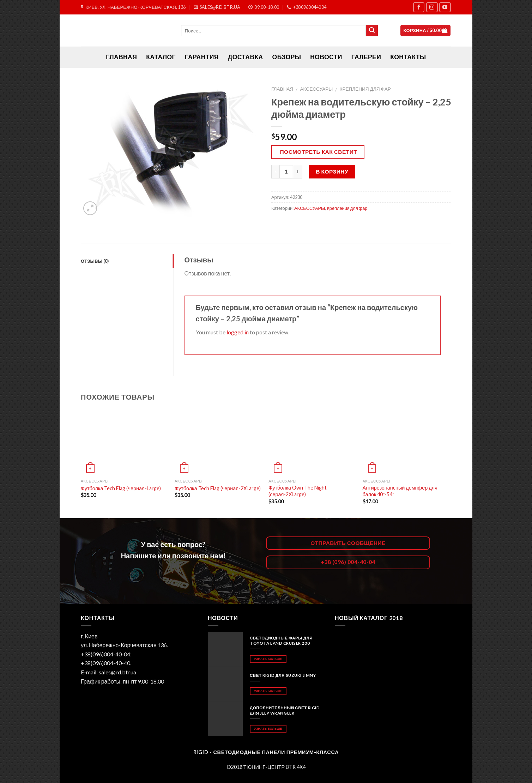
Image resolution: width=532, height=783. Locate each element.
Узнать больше (268, 659)
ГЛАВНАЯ (121, 57)
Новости (326, 57)
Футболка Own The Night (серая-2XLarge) (298, 491)
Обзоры (287, 57)
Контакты (408, 57)
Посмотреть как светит (319, 152)
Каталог (161, 57)
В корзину (332, 171)
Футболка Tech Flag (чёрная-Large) (121, 488)
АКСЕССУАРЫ (317, 89)
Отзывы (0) (95, 261)
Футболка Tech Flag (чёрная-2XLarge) (218, 488)
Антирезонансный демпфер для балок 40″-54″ (400, 491)
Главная (282, 89)
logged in (238, 332)
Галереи (366, 57)
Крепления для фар (365, 89)
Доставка (246, 57)
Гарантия (202, 57)
